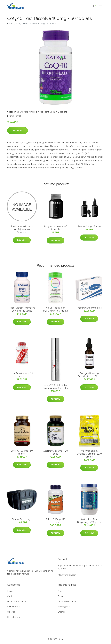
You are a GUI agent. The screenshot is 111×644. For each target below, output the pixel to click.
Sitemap (62, 612)
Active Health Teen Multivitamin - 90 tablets (55, 309)
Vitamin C (54, 112)
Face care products (17, 601)
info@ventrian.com (67, 575)
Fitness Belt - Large (22, 519)
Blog (60, 591)
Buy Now (17, 131)
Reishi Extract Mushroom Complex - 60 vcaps (22, 309)
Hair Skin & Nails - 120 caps (22, 375)
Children (11, 596)
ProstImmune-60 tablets (89, 308)
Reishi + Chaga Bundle (89, 226)
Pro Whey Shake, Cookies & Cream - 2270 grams (89, 454)
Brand (10, 591)
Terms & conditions (67, 601)
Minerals (33, 112)
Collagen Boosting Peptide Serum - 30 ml (89, 375)
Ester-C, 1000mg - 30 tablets (22, 452)
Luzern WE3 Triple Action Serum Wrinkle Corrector (55, 387)
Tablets (63, 112)
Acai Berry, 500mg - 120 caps (55, 452)
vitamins (24, 112)
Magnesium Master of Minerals (55, 228)
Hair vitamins (13, 607)
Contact (62, 596)
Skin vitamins (13, 617)
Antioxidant (43, 112)
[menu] (101, 6)
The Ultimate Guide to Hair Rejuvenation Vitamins (22, 229)
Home (10, 24)
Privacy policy (64, 607)
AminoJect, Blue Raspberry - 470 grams (89, 521)
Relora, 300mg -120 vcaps (55, 521)
